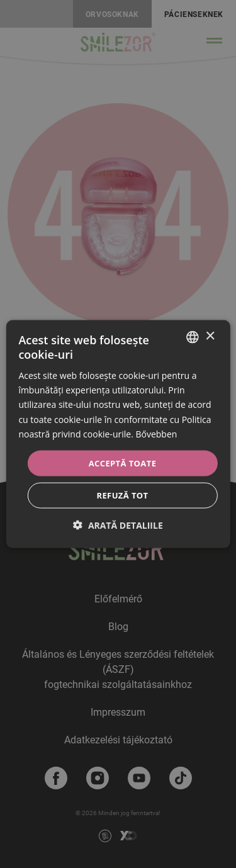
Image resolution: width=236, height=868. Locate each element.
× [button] (210, 336)
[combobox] (193, 337)
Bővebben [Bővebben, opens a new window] (156, 433)
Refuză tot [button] (122, 495)
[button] (118, 525)
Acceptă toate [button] (123, 463)
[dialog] (118, 434)
